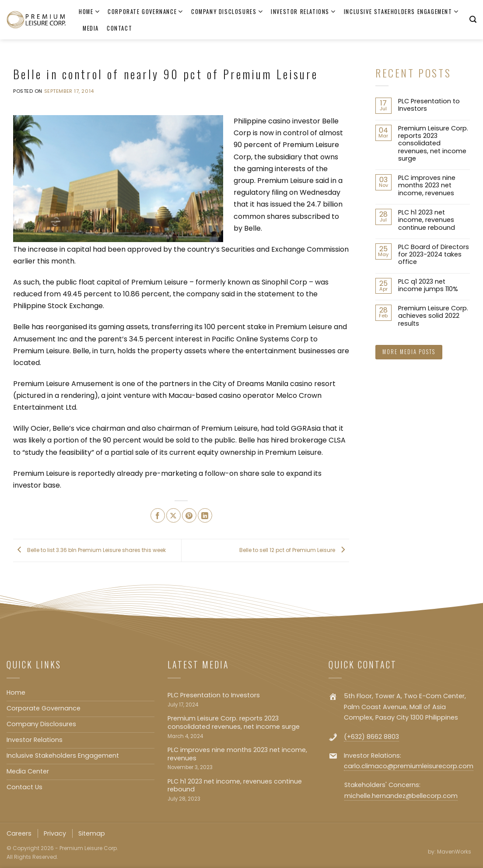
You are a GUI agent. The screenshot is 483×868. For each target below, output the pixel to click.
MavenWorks (454, 852)
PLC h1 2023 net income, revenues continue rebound (427, 220)
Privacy (55, 833)
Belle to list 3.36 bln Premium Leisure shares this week (89, 550)
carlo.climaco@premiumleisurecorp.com (409, 766)
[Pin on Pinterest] (189, 515)
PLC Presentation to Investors (429, 105)
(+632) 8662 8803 (371, 737)
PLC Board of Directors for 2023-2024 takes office (434, 255)
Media (91, 28)
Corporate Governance (145, 12)
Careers (19, 833)
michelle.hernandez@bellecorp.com (401, 796)
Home (89, 12)
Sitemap (92, 833)
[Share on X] (173, 515)
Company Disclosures (227, 12)
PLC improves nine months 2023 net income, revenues (427, 186)
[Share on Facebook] (158, 515)
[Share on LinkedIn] (205, 515)
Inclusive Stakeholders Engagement (401, 12)
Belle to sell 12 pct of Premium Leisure (294, 550)
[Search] (473, 19)
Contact (119, 28)
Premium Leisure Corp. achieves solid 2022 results (433, 316)
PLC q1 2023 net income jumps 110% (428, 286)
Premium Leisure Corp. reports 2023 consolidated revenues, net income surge (433, 144)
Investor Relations (303, 12)
